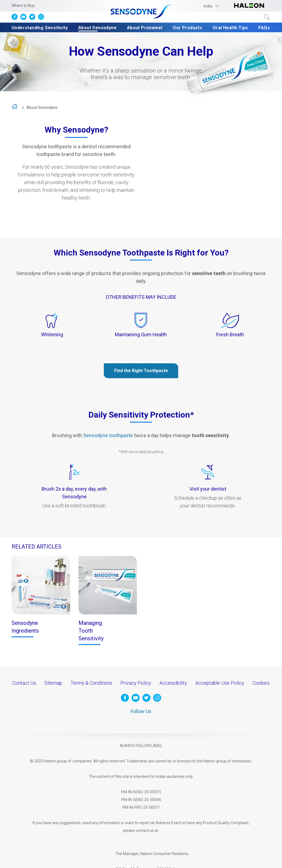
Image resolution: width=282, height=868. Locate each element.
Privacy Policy (136, 683)
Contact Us (24, 683)
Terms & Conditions (91, 683)
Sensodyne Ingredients (25, 627)
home (15, 108)
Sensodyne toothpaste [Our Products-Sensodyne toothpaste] (108, 435)
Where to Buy (23, 6)
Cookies (261, 683)
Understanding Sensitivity (40, 28)
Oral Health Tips (230, 28)
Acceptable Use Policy (220, 683)
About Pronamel (145, 28)
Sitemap (53, 683)
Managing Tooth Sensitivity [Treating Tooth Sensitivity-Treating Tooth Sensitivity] (91, 631)
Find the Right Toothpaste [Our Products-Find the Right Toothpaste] (141, 371)
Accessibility (173, 683)
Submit (267, 17)
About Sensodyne (97, 28)
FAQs (264, 28)
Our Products (187, 28)
